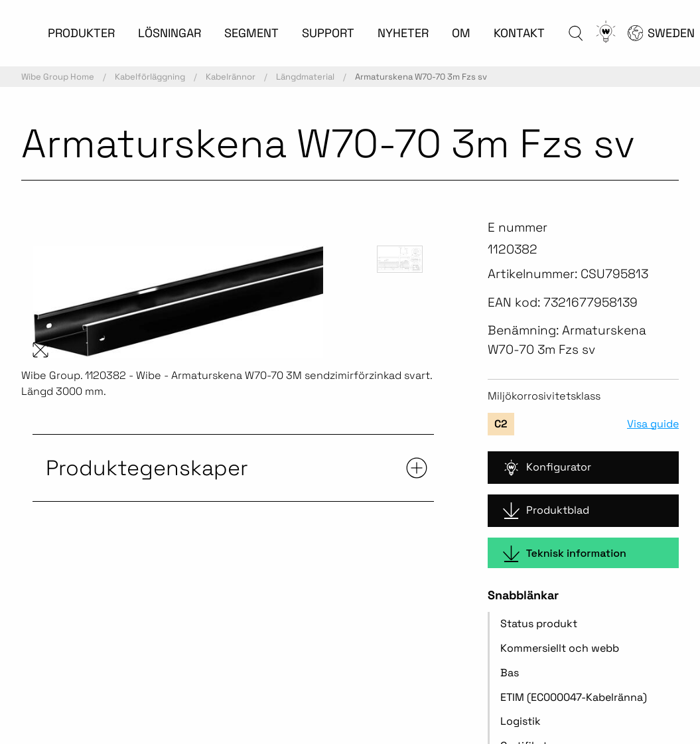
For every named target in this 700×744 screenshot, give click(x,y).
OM (461, 33)
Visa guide (653, 424)
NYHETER (403, 33)
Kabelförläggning (150, 77)
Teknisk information (565, 554)
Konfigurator (547, 468)
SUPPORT (328, 33)
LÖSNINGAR (170, 33)
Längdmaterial (305, 77)
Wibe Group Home (58, 77)
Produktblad (546, 511)
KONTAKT (519, 33)
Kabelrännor (231, 77)
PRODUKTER (81, 33)
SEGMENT (251, 33)
